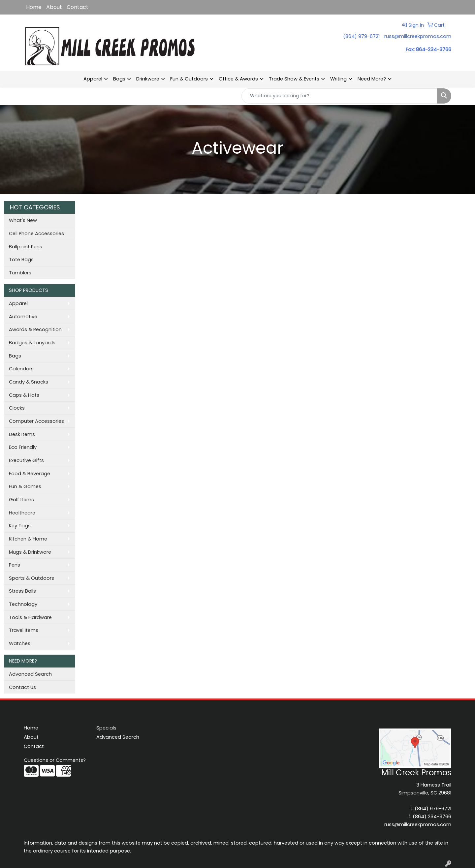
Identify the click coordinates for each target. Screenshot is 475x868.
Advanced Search (30, 674)
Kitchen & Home (28, 539)
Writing (338, 79)
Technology (23, 604)
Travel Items (24, 630)
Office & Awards (238, 79)
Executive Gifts (26, 460)
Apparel (93, 79)
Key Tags (20, 526)
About (54, 7)
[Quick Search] (339, 96)
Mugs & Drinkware (30, 552)
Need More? (372, 79)
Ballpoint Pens (26, 247)
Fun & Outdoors (189, 79)
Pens (15, 565)
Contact (78, 7)
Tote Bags (21, 260)
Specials (106, 728)
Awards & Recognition (35, 329)
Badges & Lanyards (32, 343)
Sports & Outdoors (32, 578)
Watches (20, 643)
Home (34, 7)
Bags (119, 79)
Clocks (17, 408)
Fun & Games (25, 486)
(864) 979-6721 (361, 36)
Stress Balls (22, 591)
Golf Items (21, 500)
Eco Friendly (23, 447)
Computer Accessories (36, 421)
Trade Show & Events (294, 79)
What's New (23, 220)
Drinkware (148, 79)
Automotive (23, 317)
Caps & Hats (24, 395)
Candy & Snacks (29, 382)
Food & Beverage (30, 474)
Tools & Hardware (30, 617)
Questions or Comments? (55, 760)
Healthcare (22, 513)
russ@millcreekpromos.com (418, 36)
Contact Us (22, 687)
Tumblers (20, 273)
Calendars (21, 369)
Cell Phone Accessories (36, 233)
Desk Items (22, 434)
